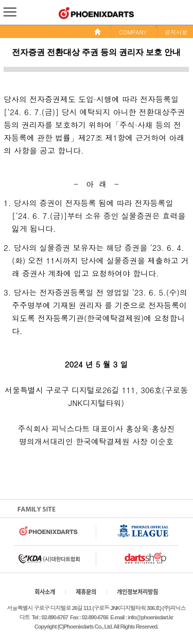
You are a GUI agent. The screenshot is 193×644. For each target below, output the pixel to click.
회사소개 (45, 592)
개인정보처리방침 (137, 592)
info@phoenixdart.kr (150, 617)
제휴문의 (86, 592)
